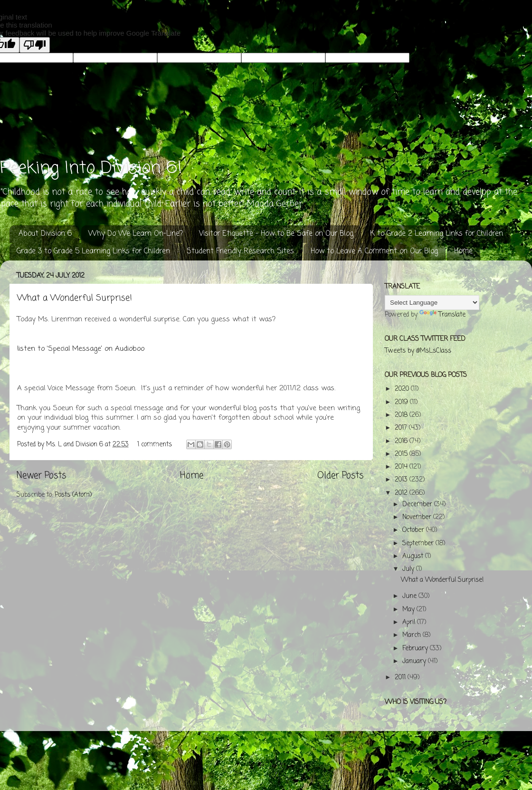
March (413, 635)
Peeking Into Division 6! (91, 169)
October (414, 530)
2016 (402, 441)
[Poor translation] (35, 45)
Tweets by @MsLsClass (418, 351)
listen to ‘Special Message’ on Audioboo (81, 349)
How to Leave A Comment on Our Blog (374, 251)
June (410, 596)
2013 (402, 480)
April (410, 622)
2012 (402, 493)
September (419, 544)
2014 (402, 467)
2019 (402, 402)
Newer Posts (41, 476)
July (409, 569)
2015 (402, 454)
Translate (442, 315)
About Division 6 (45, 234)
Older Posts (340, 476)
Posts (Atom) (73, 495)
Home (463, 251)
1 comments (155, 445)
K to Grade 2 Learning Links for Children (437, 234)
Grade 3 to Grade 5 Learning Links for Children (93, 251)
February (416, 649)
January (415, 661)
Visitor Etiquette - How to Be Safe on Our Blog (276, 234)
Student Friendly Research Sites (240, 251)
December (418, 505)
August (414, 556)
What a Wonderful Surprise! (75, 298)
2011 (401, 678)
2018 (402, 415)
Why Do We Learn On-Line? (136, 234)
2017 (402, 428)
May (409, 610)
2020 (403, 389)
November (418, 517)
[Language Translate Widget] (432, 303)
